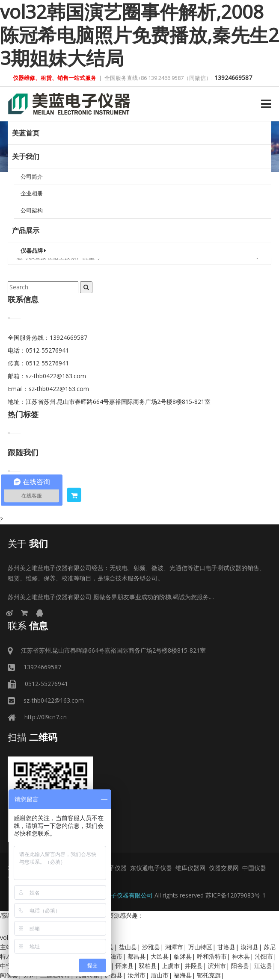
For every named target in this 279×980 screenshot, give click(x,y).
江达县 (263, 966)
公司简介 (32, 177)
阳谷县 (240, 966)
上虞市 (171, 966)
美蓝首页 (26, 133)
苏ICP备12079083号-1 (236, 895)
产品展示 (26, 230)
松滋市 (113, 956)
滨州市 (217, 966)
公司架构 (32, 210)
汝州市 (137, 975)
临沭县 (183, 956)
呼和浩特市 (212, 956)
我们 (28, 543)
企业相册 (32, 193)
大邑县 (160, 956)
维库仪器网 (190, 868)
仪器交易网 (224, 868)
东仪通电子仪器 (151, 868)
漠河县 (249, 947)
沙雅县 (151, 947)
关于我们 (26, 156)
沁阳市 (264, 956)
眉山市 (160, 975)
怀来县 (125, 966)
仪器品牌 (33, 250)
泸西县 (113, 975)
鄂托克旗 (209, 975)
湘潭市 (174, 947)
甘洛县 (226, 947)
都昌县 (137, 956)
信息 (28, 625)
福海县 (183, 975)
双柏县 (148, 966)
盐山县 (128, 947)
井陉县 (194, 966)
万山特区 (200, 947)
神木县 (241, 956)
